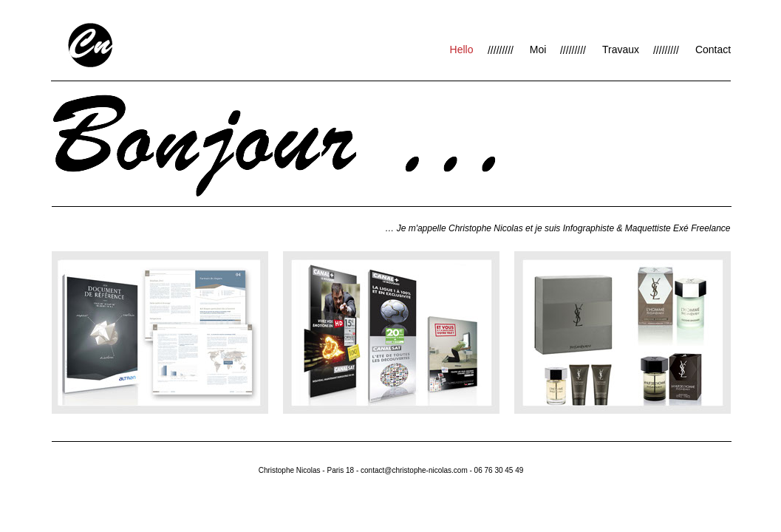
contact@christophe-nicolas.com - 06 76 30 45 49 (442, 470)
